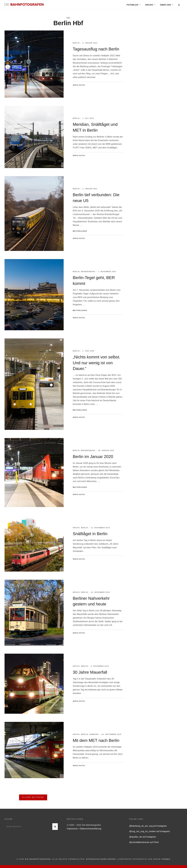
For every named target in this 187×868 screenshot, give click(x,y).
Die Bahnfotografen (38, 861)
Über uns (165, 5)
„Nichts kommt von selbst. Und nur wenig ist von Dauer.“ (96, 364)
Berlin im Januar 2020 (93, 458)
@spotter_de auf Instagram (143, 838)
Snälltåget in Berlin (90, 535)
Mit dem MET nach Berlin (96, 742)
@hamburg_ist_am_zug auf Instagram (148, 827)
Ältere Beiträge (33, 799)
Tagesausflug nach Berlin (96, 50)
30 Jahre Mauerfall (90, 674)
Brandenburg (88, 273)
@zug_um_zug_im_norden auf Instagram (150, 833)
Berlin (76, 44)
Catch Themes (162, 861)
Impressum (73, 830)
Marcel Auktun (79, 86)
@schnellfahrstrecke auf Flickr (144, 844)
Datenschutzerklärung (90, 830)
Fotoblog (132, 5)
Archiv (149, 5)
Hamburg (94, 736)
